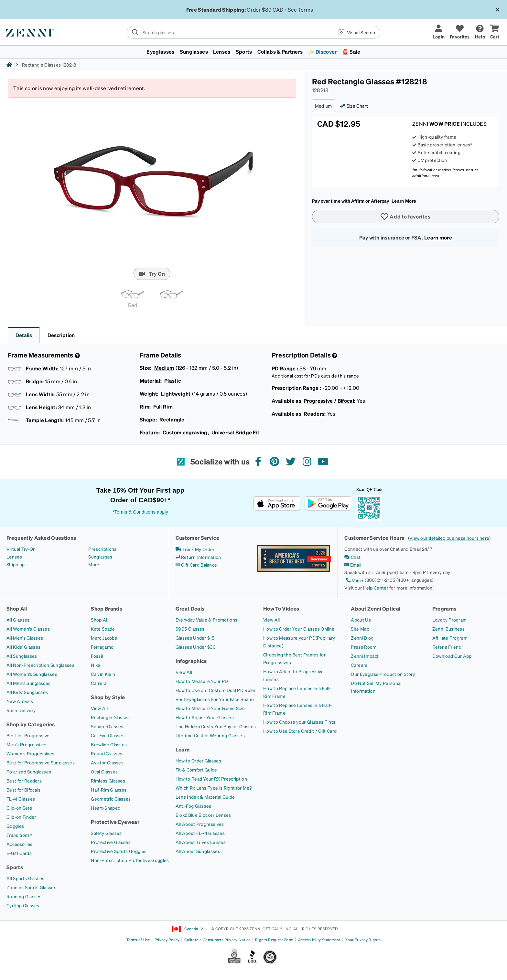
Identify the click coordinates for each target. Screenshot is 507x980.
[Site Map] (360, 629)
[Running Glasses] (24, 896)
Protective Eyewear (115, 822)
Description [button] (61, 335)
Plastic (173, 381)
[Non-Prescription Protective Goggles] (130, 860)
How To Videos (281, 608)
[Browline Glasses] (109, 744)
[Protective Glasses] (111, 842)
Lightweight (176, 394)
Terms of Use (138, 940)
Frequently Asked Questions (41, 538)
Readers (314, 414)
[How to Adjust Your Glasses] (205, 717)
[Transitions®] (19, 835)
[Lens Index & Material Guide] (205, 797)
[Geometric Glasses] (111, 799)
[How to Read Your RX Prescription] (211, 779)
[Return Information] (198, 557)
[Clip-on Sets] (19, 808)
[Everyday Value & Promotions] (207, 620)
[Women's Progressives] (30, 753)
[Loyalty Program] (450, 620)
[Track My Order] (195, 549)
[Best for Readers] (24, 781)
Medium (164, 368)
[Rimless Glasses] (108, 781)
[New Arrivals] (20, 701)
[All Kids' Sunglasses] (27, 692)
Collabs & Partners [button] (280, 52)
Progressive (318, 401)
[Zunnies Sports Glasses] (31, 887)
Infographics (191, 661)
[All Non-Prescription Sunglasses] (40, 665)
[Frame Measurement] (77, 356)
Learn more (438, 237)
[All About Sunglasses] (198, 851)
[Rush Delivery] (21, 710)
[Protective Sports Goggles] (119, 851)
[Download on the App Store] (277, 503)
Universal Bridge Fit (235, 432)
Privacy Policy (167, 940)
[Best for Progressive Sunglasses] (41, 762)
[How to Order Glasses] (198, 761)
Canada (188, 929)
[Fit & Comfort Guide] (196, 770)
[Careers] (359, 665)
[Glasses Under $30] (196, 647)
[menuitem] (253, 52)
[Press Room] (364, 647)
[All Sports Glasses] (26, 878)
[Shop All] (100, 620)
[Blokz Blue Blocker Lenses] (203, 815)
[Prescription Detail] (334, 356)
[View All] (99, 708)
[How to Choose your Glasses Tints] (299, 722)
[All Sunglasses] (22, 656)
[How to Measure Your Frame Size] (210, 708)
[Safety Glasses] (106, 833)
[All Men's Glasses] (25, 638)
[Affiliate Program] (450, 638)
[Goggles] (15, 826)
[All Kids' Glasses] (23, 647)
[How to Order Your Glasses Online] (299, 629)
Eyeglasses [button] (160, 52)
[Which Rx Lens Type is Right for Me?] (214, 788)
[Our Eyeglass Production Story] (383, 674)
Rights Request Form (274, 940)
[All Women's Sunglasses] (32, 674)
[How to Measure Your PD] (202, 681)
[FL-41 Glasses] (21, 799)
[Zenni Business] (448, 629)
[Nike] (96, 665)
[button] (354, 32)
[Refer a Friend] (447, 647)
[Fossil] (97, 656)
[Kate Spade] (103, 629)
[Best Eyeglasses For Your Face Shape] (215, 699)
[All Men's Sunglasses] (28, 683)
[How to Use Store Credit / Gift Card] (300, 731)
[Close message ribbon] (497, 10)
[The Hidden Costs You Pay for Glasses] (216, 726)
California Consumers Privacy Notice (217, 940)
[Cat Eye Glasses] (108, 735)
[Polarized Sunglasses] (29, 772)
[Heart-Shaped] (106, 808)
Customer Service (198, 538)
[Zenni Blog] (362, 638)
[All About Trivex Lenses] (201, 842)
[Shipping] (16, 564)
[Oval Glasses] (104, 772)
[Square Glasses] (107, 726)
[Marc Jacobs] (104, 638)
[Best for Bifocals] (23, 790)
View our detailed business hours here (449, 538)
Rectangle (172, 419)
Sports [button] (244, 52)
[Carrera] (99, 683)
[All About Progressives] (200, 824)
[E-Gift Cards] (19, 853)
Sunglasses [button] (194, 52)
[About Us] (361, 620)
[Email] (353, 565)
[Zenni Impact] (365, 656)
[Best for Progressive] (28, 735)
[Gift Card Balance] (196, 565)
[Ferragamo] (102, 647)
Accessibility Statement (319, 940)
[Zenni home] (9, 65)
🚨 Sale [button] (351, 52)
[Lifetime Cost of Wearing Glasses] (210, 735)
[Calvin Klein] (103, 674)
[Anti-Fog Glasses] (194, 806)
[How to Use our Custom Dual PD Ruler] (216, 690)
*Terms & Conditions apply (140, 512)
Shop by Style (108, 697)
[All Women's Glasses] (28, 629)
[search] (253, 32)
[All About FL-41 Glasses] (200, 833)
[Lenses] (14, 557)
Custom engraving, (186, 432)
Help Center (376, 588)
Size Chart (357, 106)
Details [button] (24, 335)
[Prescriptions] (102, 549)
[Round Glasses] (107, 753)
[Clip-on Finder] (21, 817)
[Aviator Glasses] (107, 762)
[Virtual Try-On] (21, 549)
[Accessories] (20, 844)
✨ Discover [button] (322, 52)
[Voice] (354, 580)
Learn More (404, 201)
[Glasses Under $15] (195, 638)
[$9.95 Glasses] (190, 629)
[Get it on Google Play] (328, 503)
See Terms (300, 10)
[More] (94, 564)
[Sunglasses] (100, 557)
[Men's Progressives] (27, 744)
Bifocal (346, 401)
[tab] (133, 300)
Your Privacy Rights (363, 940)
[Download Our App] (452, 656)
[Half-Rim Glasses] (109, 790)
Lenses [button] (222, 52)
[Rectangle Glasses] (110, 717)
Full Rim (163, 406)
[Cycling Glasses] (23, 905)
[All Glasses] (18, 620)
